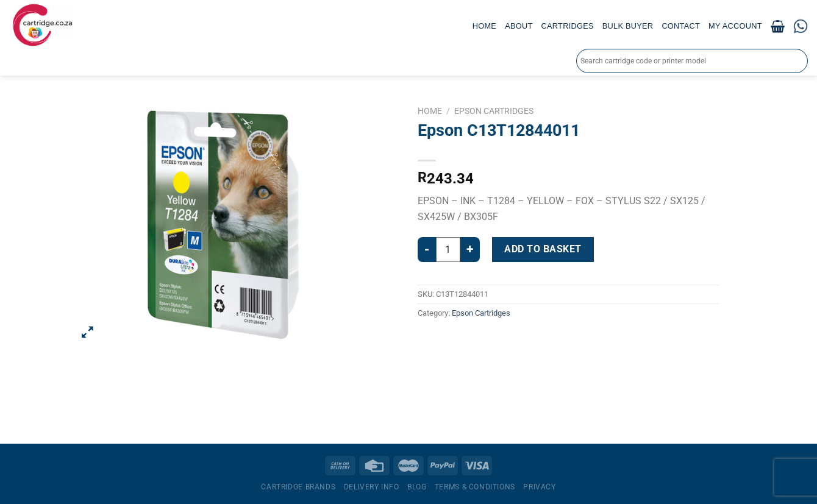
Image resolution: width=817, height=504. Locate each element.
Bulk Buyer (628, 26)
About (519, 26)
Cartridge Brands (298, 487)
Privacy (539, 487)
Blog (417, 487)
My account (735, 26)
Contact (681, 26)
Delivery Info (372, 487)
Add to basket (543, 249)
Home (484, 26)
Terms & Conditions (475, 487)
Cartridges (568, 26)
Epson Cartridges (494, 111)
